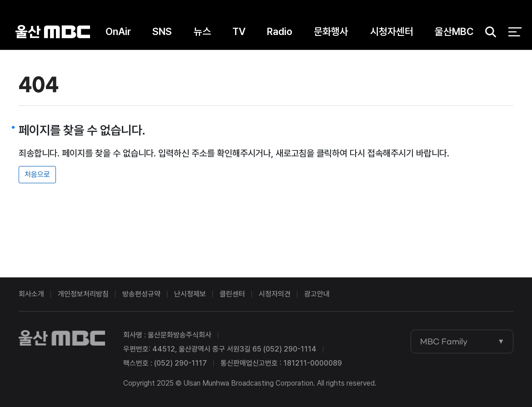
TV (239, 31)
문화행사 (331, 31)
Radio (280, 31)
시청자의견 (275, 294)
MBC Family (444, 342)
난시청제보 (190, 294)
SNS (162, 31)
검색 (488, 32)
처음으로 (37, 174)
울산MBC (53, 32)
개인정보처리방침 (83, 294)
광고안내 (317, 294)
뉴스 (202, 31)
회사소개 (31, 294)
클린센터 (232, 294)
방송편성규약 (141, 294)
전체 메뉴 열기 (515, 32)
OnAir (118, 31)
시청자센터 (392, 31)
